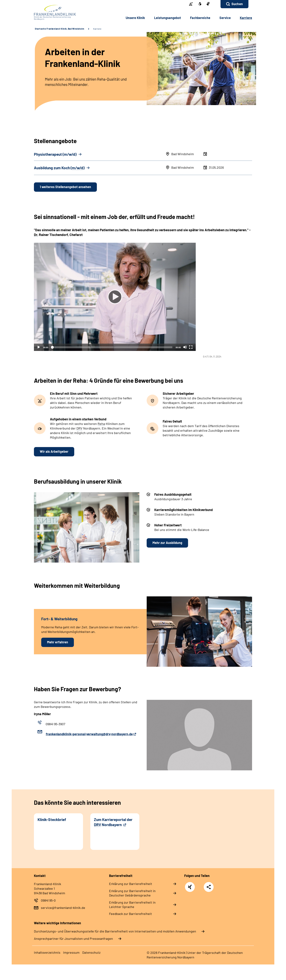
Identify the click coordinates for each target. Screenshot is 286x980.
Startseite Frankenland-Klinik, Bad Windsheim (59, 29)
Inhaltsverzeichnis (47, 952)
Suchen (237, 4)
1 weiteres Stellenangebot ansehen (65, 187)
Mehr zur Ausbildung (167, 543)
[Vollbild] (191, 347)
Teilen (209, 887)
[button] (234, 4)
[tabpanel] (143, 300)
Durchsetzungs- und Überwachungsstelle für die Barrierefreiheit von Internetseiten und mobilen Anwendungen (115, 931)
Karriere (97, 29)
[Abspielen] (115, 297)
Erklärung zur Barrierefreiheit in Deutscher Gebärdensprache (132, 893)
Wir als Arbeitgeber (54, 451)
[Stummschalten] (185, 347)
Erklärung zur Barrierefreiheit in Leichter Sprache (132, 905)
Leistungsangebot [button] (168, 18)
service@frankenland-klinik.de (63, 908)
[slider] (112, 347)
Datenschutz (91, 952)
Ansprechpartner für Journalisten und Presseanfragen (73, 939)
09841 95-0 (48, 900)
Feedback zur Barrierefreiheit (131, 914)
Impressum (71, 952)
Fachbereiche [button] (200, 18)
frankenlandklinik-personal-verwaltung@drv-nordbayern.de (89, 734)
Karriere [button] (246, 18)
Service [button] (225, 18)
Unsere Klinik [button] (135, 18)
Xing (190, 885)
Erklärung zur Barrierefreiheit (131, 884)
